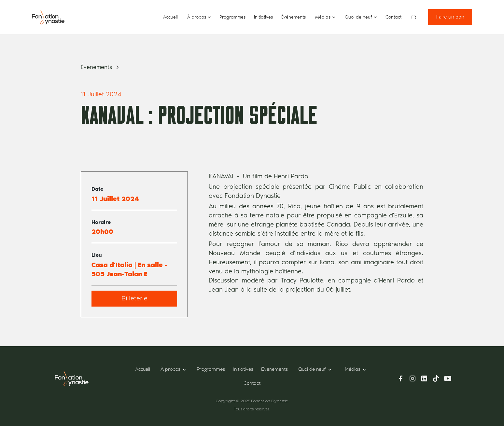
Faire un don (450, 17)
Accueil (170, 17)
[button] (199, 17)
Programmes (232, 17)
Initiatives (263, 17)
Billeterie (134, 298)
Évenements (274, 370)
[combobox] (414, 17)
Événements (294, 17)
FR (413, 17)
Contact (393, 17)
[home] (48, 17)
